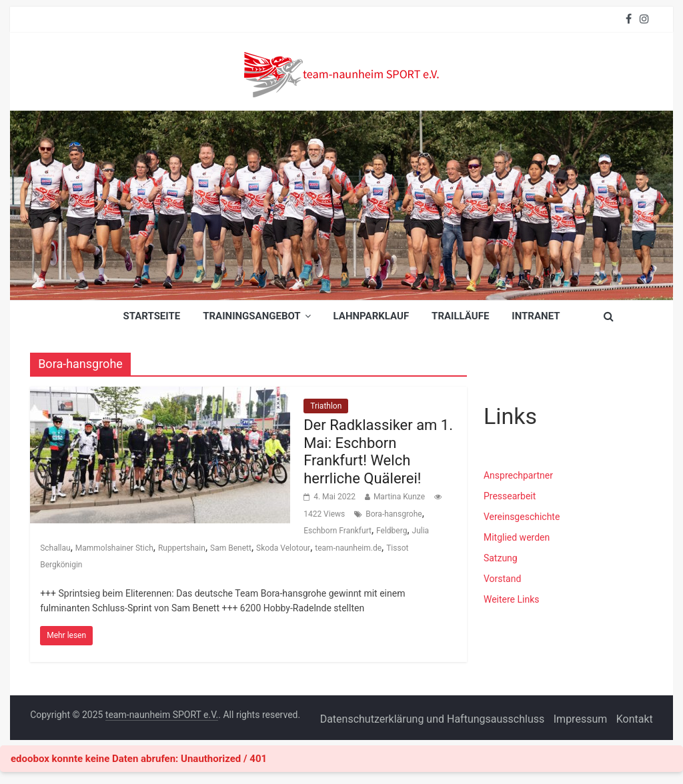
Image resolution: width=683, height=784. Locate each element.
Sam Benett (231, 548)
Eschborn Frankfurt (337, 531)
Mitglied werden (517, 537)
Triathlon (326, 406)
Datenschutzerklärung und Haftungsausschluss (433, 719)
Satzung (501, 558)
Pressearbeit (510, 496)
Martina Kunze (399, 497)
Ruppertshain (182, 548)
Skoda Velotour (283, 548)
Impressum (581, 719)
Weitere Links (512, 599)
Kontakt (635, 719)
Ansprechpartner (518, 475)
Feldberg (392, 531)
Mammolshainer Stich (114, 548)
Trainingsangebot (251, 316)
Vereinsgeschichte (522, 517)
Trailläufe (460, 316)
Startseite (151, 316)
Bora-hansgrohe (394, 514)
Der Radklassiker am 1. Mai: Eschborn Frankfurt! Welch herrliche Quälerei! (378, 451)
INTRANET (536, 316)
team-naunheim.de (348, 548)
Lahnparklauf (372, 316)
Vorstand (502, 579)
